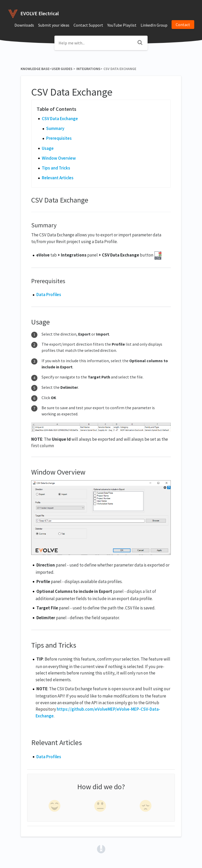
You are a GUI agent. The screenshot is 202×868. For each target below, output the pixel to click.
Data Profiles (49, 295)
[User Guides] (62, 69)
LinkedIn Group (154, 25)
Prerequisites (59, 138)
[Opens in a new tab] (101, 849)
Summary (55, 128)
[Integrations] (88, 69)
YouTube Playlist (122, 25)
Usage (48, 148)
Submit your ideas (54, 25)
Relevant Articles (58, 178)
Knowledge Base (35, 69)
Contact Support (88, 25)
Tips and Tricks (56, 168)
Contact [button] (183, 25)
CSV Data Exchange (60, 119)
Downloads (24, 25)
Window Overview (59, 158)
